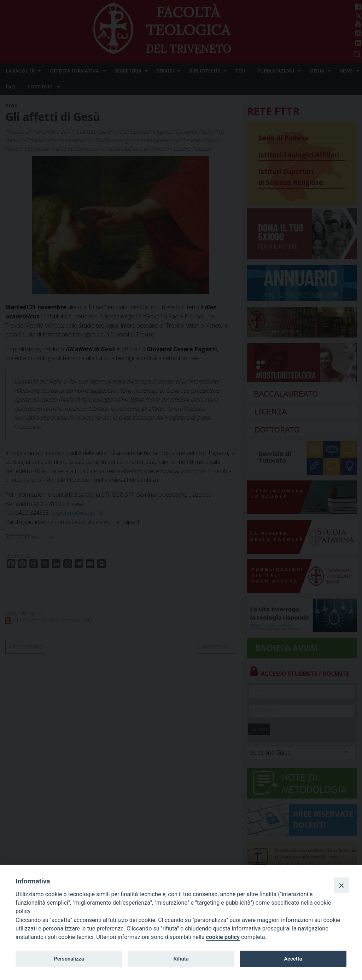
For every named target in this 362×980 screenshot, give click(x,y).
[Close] (341, 885)
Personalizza (69, 959)
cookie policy (223, 937)
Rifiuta (181, 959)
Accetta (293, 959)
